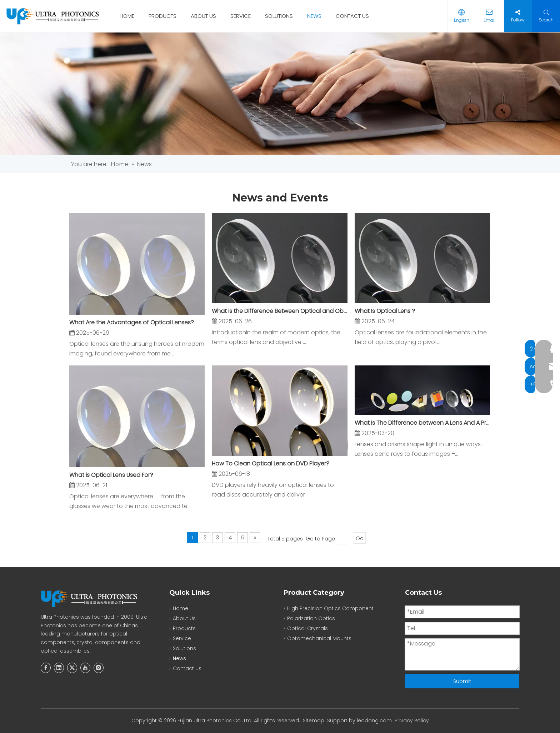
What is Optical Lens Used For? (111, 475)
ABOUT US (203, 16)
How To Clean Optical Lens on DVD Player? (271, 463)
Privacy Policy (412, 720)
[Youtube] (85, 668)
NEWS (314, 16)
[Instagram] (99, 668)
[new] (280, 94)
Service (182, 638)
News (179, 658)
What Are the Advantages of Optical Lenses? (132, 322)
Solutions (184, 648)
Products (184, 628)
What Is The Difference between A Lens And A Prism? (422, 423)
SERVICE (241, 16)
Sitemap (314, 720)
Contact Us (187, 668)
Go (360, 538)
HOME (127, 16)
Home (181, 608)
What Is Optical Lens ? (385, 311)
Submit (462, 681)
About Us (184, 618)
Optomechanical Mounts (319, 638)
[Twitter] (72, 668)
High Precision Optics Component (330, 608)
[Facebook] (46, 668)
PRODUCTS (162, 16)
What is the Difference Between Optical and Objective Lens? (279, 311)
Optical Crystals (307, 628)
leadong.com (374, 720)
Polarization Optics (311, 618)
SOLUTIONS (279, 16)
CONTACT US (352, 16)
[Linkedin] (59, 668)
